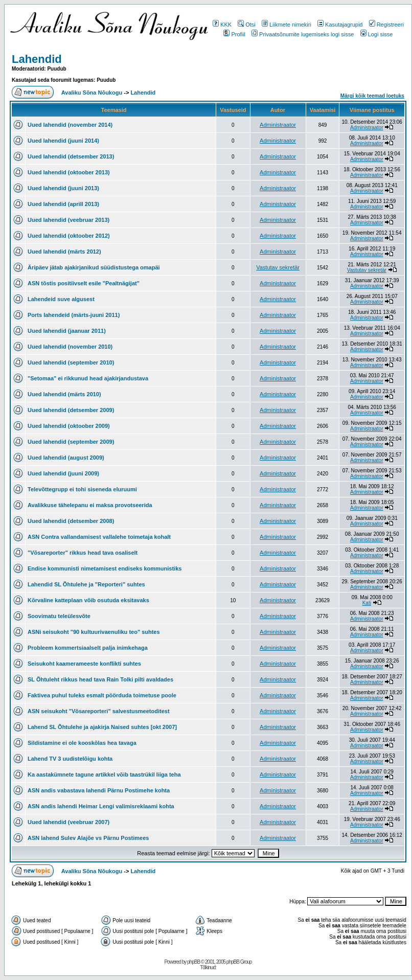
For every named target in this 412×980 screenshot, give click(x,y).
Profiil (234, 34)
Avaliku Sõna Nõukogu (93, 93)
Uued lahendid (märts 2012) (64, 252)
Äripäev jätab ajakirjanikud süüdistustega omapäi (94, 267)
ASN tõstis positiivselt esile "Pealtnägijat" (84, 283)
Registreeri (386, 25)
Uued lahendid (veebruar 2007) (68, 822)
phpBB (193, 962)
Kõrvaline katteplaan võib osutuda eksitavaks (88, 600)
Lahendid (37, 59)
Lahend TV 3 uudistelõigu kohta (70, 759)
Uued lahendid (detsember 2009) (71, 410)
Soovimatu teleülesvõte (59, 616)
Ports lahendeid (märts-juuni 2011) (74, 315)
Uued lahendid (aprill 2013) (63, 204)
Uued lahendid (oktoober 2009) (69, 426)
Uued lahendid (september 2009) (71, 442)
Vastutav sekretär (278, 267)
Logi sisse (377, 34)
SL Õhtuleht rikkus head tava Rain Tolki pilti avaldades (100, 679)
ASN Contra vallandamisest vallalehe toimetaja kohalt (99, 537)
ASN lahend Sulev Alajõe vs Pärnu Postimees (88, 838)
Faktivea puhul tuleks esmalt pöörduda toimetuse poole (102, 695)
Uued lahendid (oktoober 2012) (69, 236)
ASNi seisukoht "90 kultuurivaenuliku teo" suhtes (94, 632)
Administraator (278, 125)
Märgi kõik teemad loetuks (372, 96)
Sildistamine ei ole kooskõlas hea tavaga (82, 743)
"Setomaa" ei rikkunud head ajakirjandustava (88, 378)
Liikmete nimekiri (287, 25)
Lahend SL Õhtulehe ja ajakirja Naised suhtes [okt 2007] (102, 727)
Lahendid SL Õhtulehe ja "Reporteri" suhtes (86, 584)
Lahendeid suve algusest (61, 299)
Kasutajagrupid (340, 25)
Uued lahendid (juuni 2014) (63, 141)
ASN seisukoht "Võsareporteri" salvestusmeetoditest (99, 711)
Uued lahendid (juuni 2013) (63, 188)
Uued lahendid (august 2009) (66, 458)
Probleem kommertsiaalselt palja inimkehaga (88, 648)
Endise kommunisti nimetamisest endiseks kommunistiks (105, 568)
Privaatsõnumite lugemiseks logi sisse (303, 34)
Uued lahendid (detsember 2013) (71, 156)
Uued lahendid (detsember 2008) (71, 521)
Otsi (247, 25)
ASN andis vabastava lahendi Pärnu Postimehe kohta (99, 790)
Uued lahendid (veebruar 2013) (68, 220)
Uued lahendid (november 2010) (70, 347)
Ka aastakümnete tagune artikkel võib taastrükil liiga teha (104, 774)
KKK (222, 25)
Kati (367, 603)
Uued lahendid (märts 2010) (64, 394)
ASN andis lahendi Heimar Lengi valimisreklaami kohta (101, 806)
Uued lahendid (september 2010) (71, 362)
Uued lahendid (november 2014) (70, 125)
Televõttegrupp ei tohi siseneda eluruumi (82, 489)
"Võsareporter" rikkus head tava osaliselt (83, 553)
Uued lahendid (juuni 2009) (63, 473)
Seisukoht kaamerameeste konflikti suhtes (84, 664)
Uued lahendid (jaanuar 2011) (67, 331)
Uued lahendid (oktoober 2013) (69, 172)
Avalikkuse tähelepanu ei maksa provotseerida (90, 505)
